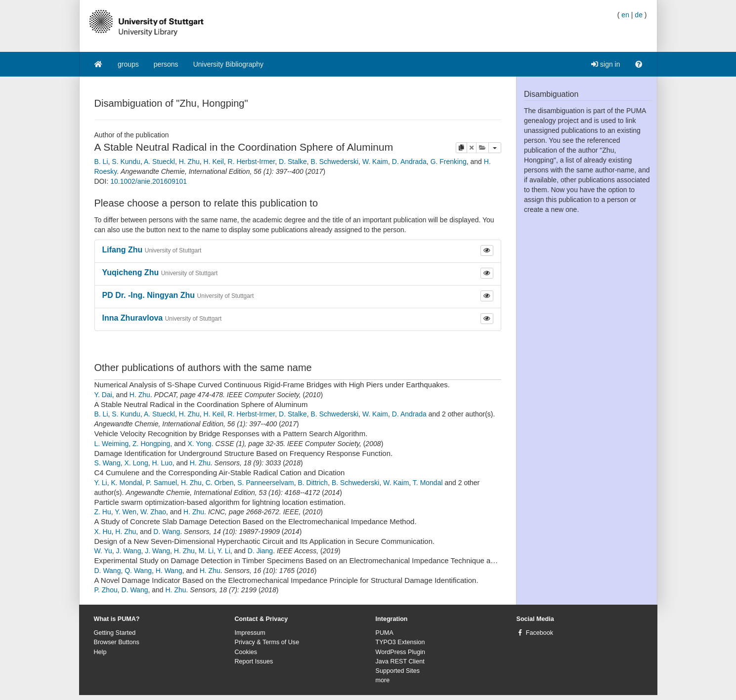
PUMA (385, 633)
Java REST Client (400, 661)
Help (100, 652)
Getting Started (115, 633)
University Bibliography (228, 64)
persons (166, 64)
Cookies (246, 652)
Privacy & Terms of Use (267, 642)
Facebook (540, 633)
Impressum (250, 633)
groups (128, 64)
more (383, 680)
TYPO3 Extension (400, 642)
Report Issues (254, 661)
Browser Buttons (117, 642)
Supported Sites (398, 671)
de (639, 15)
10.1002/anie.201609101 (149, 181)
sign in (606, 64)
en (625, 15)
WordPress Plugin (401, 652)
